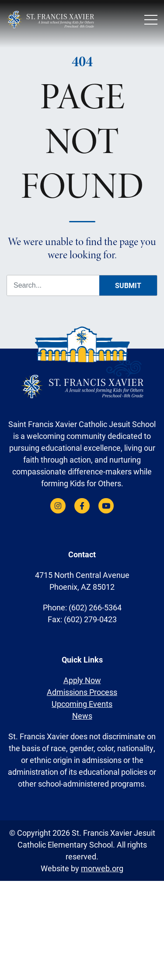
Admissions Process (82, 692)
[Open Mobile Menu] (151, 20)
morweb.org (102, 868)
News (82, 716)
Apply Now (82, 680)
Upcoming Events (82, 704)
